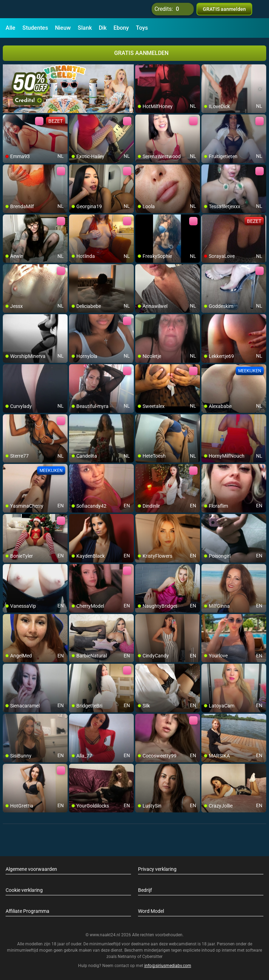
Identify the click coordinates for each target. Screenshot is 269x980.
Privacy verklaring (157, 869)
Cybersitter (152, 957)
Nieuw (63, 28)
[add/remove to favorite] (141, 70)
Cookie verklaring (24, 890)
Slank (85, 28)
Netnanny (127, 957)
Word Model (151, 911)
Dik (103, 28)
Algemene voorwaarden (31, 869)
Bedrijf (145, 890)
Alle (11, 28)
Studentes (35, 28)
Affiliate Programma (27, 911)
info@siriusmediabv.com (168, 966)
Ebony (121, 28)
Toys (142, 28)
